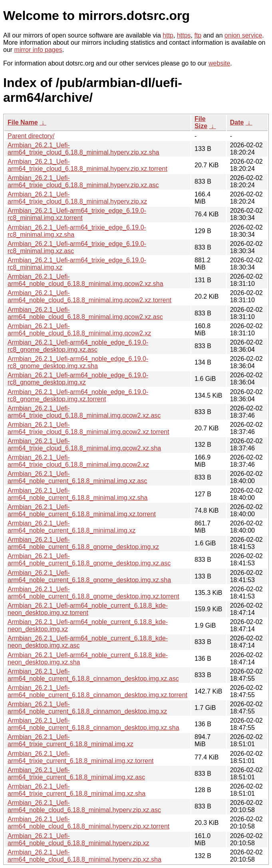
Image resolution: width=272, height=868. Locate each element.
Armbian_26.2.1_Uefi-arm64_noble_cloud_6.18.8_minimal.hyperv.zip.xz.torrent (88, 823)
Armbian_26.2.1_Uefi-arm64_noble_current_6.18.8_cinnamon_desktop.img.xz (87, 708)
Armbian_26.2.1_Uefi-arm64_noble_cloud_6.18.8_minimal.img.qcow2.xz (79, 330)
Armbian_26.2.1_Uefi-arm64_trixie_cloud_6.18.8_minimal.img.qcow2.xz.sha (84, 445)
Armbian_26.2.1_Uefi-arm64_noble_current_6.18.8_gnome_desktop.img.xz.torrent (93, 593)
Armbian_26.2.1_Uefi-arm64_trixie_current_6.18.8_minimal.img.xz (70, 740)
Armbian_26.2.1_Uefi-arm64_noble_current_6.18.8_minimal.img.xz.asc (77, 477)
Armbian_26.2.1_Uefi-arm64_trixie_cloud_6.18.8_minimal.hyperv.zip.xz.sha (83, 149)
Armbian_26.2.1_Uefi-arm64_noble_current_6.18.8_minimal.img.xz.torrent (82, 510)
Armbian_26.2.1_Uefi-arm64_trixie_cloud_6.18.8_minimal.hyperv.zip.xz (77, 198)
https (184, 35)
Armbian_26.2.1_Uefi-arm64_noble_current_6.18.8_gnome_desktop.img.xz (83, 543)
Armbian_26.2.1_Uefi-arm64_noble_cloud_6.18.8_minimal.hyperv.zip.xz (78, 839)
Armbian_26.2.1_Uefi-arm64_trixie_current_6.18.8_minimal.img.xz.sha (76, 790)
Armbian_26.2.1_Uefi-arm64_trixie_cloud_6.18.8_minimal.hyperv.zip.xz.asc (83, 181)
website (219, 63)
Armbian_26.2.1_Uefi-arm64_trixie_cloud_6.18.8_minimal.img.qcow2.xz (78, 461)
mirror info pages (38, 50)
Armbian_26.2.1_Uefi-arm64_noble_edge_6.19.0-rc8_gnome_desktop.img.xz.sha (78, 362)
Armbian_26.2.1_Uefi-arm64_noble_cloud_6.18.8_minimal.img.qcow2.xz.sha (85, 280)
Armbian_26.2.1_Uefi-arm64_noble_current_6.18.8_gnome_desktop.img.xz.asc (89, 560)
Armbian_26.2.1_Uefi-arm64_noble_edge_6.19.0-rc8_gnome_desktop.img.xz (78, 379)
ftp (198, 35)
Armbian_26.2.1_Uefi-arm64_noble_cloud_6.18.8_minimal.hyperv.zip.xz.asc (84, 806)
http (168, 35)
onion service (243, 35)
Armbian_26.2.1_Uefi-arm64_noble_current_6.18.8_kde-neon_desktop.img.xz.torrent (88, 609)
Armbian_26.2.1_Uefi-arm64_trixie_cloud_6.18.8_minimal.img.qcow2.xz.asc (84, 412)
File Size (201, 122)
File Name (23, 122)
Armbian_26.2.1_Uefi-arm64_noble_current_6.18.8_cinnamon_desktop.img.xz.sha (93, 724)
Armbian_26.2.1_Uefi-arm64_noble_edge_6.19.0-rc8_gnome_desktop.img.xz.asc (78, 346)
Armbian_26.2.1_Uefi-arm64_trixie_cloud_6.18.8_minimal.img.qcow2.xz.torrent (88, 428)
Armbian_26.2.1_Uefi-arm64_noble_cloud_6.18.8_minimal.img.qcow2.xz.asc (85, 313)
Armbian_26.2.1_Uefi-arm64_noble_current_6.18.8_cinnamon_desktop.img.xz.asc (93, 675)
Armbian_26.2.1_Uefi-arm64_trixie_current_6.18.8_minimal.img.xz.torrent (80, 757)
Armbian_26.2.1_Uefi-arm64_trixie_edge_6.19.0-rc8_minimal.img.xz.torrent (77, 214)
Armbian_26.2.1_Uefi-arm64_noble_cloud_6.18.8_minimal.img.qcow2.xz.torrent (89, 296)
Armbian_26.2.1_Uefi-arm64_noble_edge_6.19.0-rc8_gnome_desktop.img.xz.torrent (78, 395)
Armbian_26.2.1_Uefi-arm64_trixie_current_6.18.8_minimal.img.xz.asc (76, 774)
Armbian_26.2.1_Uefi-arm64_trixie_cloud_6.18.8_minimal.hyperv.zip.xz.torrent (87, 165)
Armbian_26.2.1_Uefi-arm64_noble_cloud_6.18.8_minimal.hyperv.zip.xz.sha (84, 856)
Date (237, 122)
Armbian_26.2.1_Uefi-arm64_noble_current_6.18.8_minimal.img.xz (71, 527)
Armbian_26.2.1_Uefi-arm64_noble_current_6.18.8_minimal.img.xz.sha (77, 494)
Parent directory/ (31, 136)
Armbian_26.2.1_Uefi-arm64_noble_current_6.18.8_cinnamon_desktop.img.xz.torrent (97, 691)
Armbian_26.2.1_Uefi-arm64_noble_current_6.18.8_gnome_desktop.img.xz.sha (89, 576)
